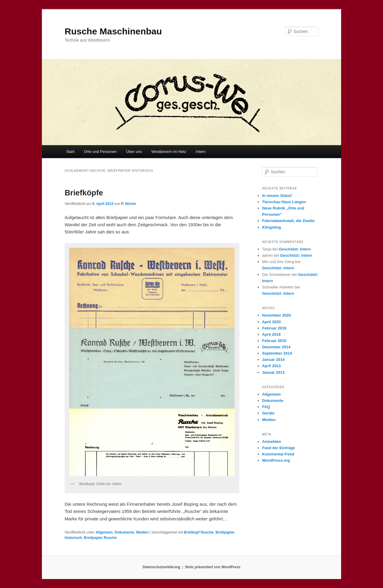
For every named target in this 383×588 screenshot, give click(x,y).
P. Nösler (129, 204)
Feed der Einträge (279, 448)
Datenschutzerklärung (162, 567)
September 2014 (277, 353)
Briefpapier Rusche (100, 538)
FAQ (266, 407)
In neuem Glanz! (277, 196)
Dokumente (124, 532)
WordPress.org (276, 460)
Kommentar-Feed (278, 454)
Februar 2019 (274, 328)
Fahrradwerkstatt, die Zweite (288, 221)
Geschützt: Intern (295, 249)
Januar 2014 (273, 360)
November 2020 (276, 315)
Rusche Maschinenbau (113, 31)
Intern (201, 152)
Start (70, 152)
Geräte (268, 413)
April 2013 (271, 366)
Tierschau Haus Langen (284, 202)
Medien (142, 532)
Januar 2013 (273, 372)
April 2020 (271, 322)
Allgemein (104, 532)
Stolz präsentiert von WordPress (213, 567)
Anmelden (272, 442)
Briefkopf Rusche (199, 532)
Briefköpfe (84, 193)
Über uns (134, 152)
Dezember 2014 (276, 347)
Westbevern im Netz (169, 152)
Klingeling (272, 227)
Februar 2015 (274, 341)
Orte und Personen (100, 152)
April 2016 (271, 334)
